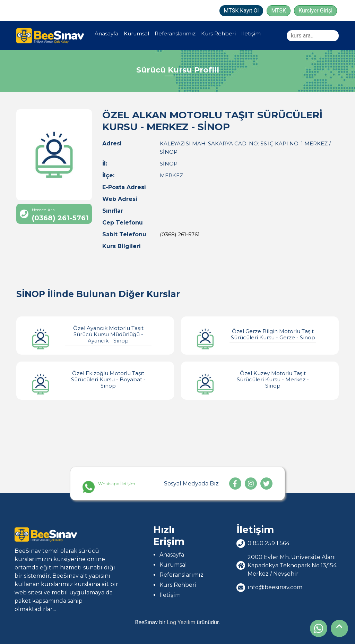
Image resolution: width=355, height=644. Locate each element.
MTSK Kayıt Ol (241, 11)
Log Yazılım (181, 622)
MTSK (279, 11)
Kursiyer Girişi (315, 11)
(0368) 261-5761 (180, 234)
